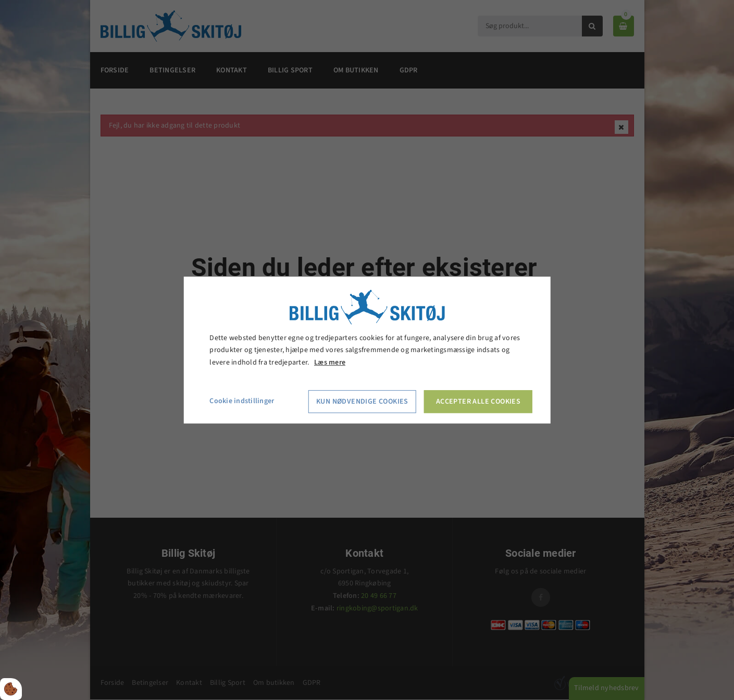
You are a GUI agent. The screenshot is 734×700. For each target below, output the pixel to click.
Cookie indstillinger (242, 401)
